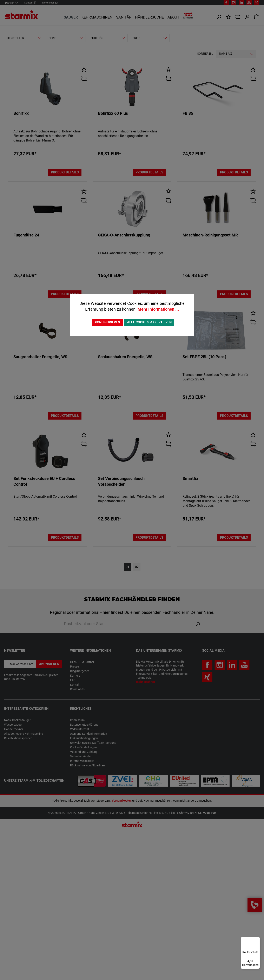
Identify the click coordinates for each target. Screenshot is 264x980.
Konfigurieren (107, 322)
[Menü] (257, 939)
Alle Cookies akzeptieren (149, 322)
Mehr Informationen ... (158, 309)
